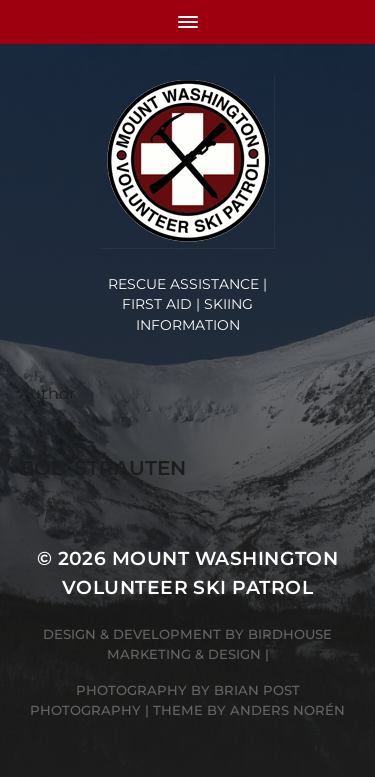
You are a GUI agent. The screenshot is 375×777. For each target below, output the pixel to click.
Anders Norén (287, 710)
